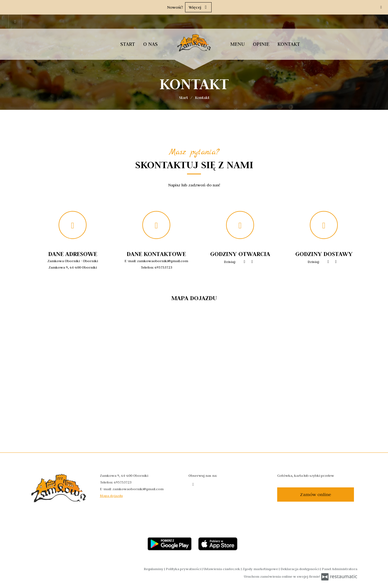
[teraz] (245, 262)
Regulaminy (154, 569)
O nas (150, 44)
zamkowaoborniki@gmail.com (163, 261)
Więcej (198, 7)
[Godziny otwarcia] (252, 262)
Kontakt (289, 44)
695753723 (163, 267)
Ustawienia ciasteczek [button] (222, 569)
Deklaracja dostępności (300, 569)
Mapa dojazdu (111, 495)
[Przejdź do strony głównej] (194, 43)
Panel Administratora (340, 569)
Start (128, 44)
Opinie (261, 44)
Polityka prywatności (184, 569)
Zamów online (316, 494)
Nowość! (175, 7)
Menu (238, 44)
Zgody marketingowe (261, 569)
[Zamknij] (381, 7)
